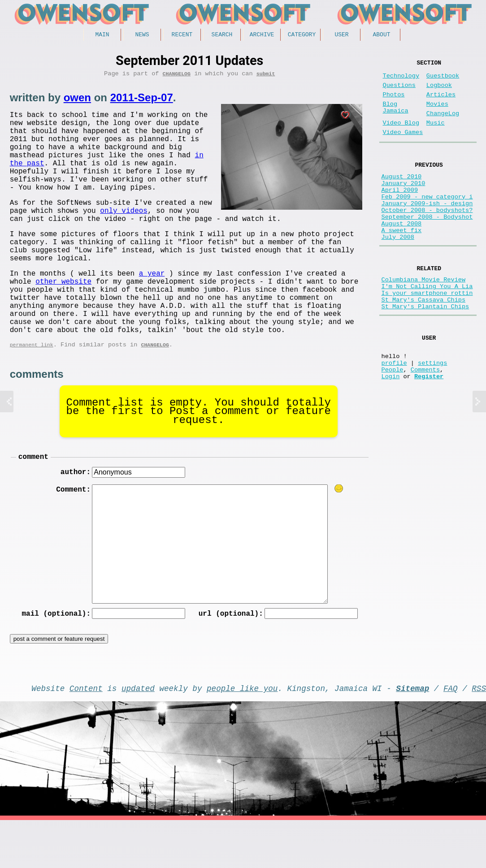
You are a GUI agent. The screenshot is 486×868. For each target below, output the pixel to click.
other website (63, 308)
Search (222, 35)
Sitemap (412, 734)
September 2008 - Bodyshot (427, 245)
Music (436, 136)
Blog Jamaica (396, 117)
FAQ (451, 734)
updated (138, 734)
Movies (437, 113)
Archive (262, 35)
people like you (242, 734)
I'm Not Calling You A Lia (427, 325)
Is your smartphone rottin (427, 334)
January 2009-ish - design (427, 228)
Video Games (403, 147)
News (142, 35)
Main (102, 35)
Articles (441, 102)
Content (86, 734)
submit (266, 76)
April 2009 (400, 211)
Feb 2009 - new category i (427, 220)
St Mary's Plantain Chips (425, 351)
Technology (401, 80)
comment (33, 498)
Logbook (439, 91)
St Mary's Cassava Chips (424, 342)
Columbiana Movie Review (424, 317)
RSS (479, 734)
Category (302, 35)
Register (429, 431)
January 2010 (404, 203)
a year (152, 298)
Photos (394, 102)
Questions (399, 91)
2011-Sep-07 (142, 101)
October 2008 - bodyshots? (427, 237)
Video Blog (401, 136)
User (341, 35)
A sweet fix (402, 262)
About (381, 35)
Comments (425, 422)
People (393, 422)
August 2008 (402, 254)
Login (391, 431)
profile (394, 414)
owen (77, 101)
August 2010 (402, 194)
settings (432, 414)
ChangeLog (177, 76)
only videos (330, 225)
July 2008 (398, 271)
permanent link (32, 384)
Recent (182, 35)
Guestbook (443, 80)
